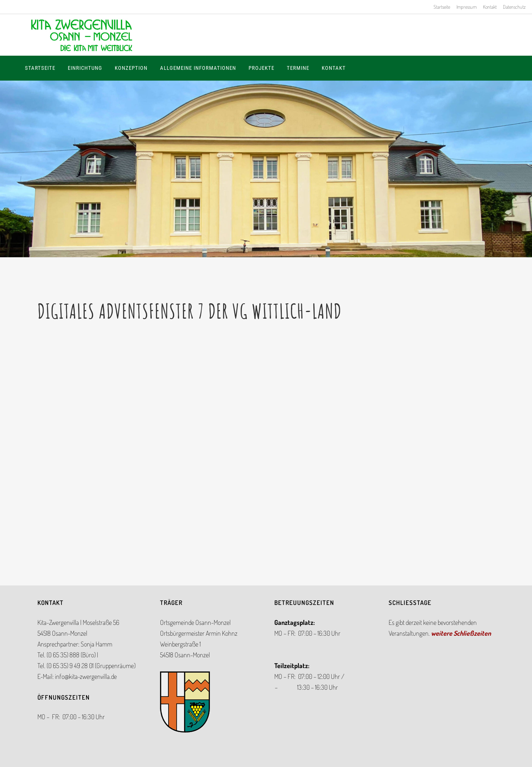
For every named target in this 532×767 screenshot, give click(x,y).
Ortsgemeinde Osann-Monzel (195, 622)
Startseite (442, 7)
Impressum (467, 7)
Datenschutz (514, 7)
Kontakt (490, 7)
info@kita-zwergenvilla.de (86, 676)
